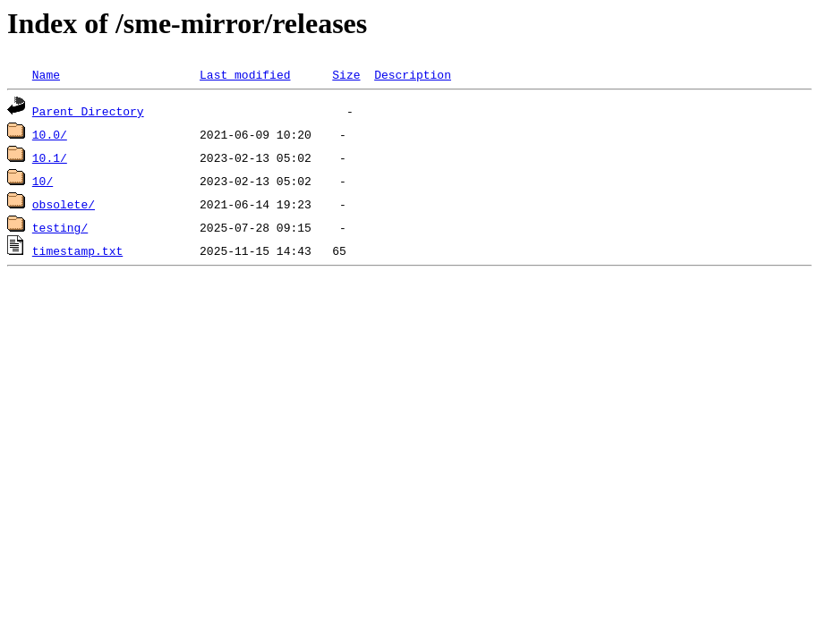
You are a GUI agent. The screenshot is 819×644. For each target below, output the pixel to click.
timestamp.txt (77, 250)
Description (413, 74)
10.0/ (50, 134)
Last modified (245, 74)
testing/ (60, 227)
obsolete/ (64, 204)
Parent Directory (88, 111)
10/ (43, 181)
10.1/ (50, 157)
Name (46, 74)
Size (346, 74)
